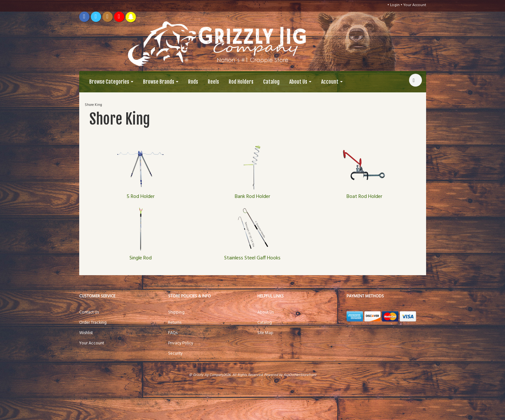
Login (395, 5)
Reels (213, 82)
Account (332, 82)
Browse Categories (111, 82)
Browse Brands (161, 82)
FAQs (173, 333)
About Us (300, 82)
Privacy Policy (181, 343)
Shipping (176, 312)
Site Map (265, 333)
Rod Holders (241, 82)
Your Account (415, 5)
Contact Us (89, 312)
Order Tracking (93, 323)
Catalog (271, 82)
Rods (193, 82)
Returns (175, 323)
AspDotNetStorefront (300, 375)
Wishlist (86, 333)
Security (175, 354)
